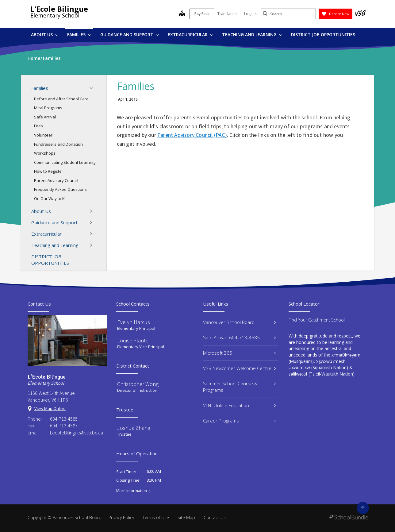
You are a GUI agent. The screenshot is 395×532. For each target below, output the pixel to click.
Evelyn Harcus (134, 322)
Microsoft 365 (239, 353)
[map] (182, 14)
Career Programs (239, 421)
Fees (38, 126)
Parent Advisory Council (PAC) (192, 135)
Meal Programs (48, 108)
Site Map (186, 517)
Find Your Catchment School (317, 320)
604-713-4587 (64, 426)
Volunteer (43, 135)
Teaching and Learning (252, 35)
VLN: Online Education (239, 405)
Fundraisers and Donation (58, 144)
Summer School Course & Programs (239, 387)
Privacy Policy (121, 517)
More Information (132, 491)
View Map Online (50, 408)
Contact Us (215, 517)
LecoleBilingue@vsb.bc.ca (77, 433)
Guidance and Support (130, 35)
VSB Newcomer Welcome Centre (239, 368)
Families (79, 35)
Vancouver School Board (239, 322)
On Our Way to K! (50, 199)
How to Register (49, 171)
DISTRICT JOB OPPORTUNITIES (323, 35)
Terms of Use (156, 517)
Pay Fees (202, 14)
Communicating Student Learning (65, 162)
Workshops (45, 153)
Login (251, 14)
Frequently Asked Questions (60, 189)
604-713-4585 (64, 419)
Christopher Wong (138, 384)
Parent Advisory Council (56, 180)
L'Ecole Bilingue (59, 9)
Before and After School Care (61, 99)
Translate (228, 14)
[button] (93, 88)
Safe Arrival (45, 117)
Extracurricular (190, 35)
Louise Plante (133, 340)
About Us (45, 35)
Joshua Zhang (134, 428)
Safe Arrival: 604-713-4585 (239, 337)
